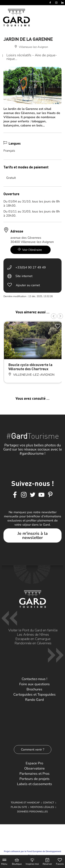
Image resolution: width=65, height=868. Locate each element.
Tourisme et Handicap (25, 803)
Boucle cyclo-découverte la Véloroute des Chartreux (30, 367)
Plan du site (19, 807)
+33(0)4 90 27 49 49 (31, 267)
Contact (49, 803)
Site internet (24, 276)
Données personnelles (32, 812)
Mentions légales (42, 807)
